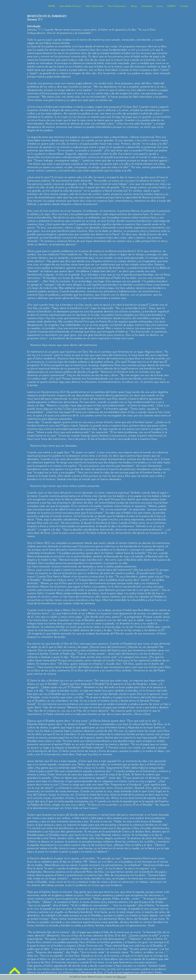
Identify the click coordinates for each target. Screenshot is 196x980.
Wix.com (122, 977)
